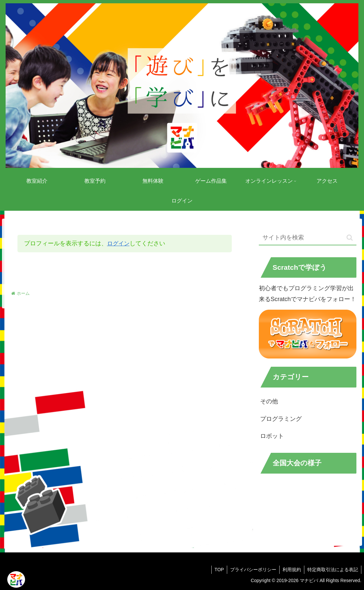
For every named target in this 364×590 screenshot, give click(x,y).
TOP (217, 570)
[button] (350, 238)
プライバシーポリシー (252, 570)
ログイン (119, 243)
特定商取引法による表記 (332, 570)
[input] (308, 238)
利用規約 (291, 570)
